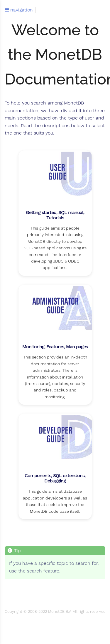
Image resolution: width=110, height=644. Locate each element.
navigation (19, 10)
